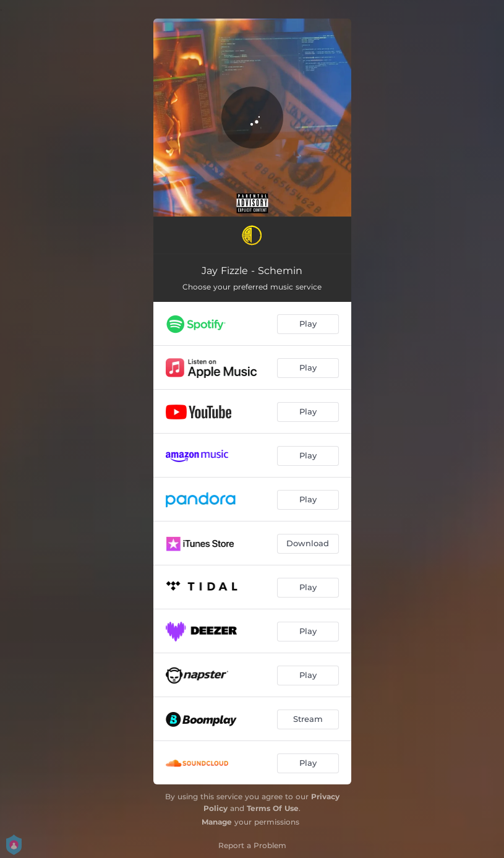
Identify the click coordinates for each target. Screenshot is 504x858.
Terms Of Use (273, 808)
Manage (217, 822)
